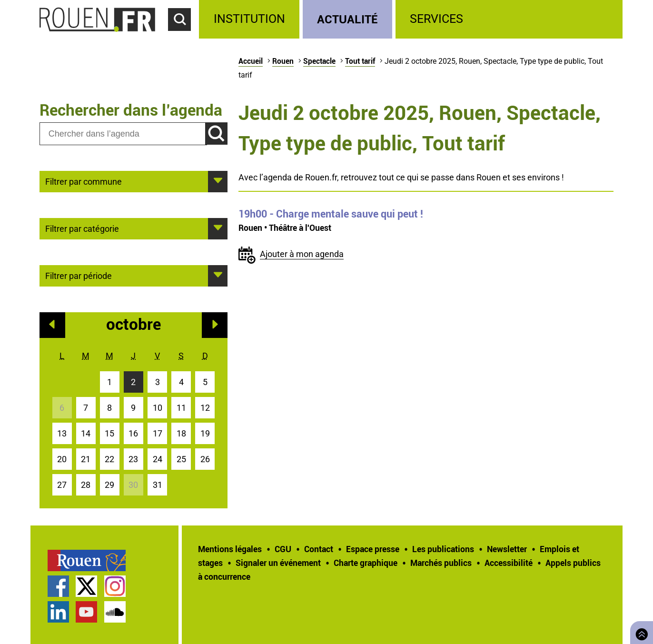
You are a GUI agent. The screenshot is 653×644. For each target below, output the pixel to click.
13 (62, 433)
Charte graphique (366, 563)
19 (205, 433)
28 (86, 485)
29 (109, 485)
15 (109, 433)
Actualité (347, 19)
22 (109, 459)
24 (158, 459)
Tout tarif (360, 61)
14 (86, 433)
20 (62, 459)
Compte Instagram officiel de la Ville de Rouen (115, 586)
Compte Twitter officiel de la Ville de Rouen (86, 586)
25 (181, 459)
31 (158, 485)
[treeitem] (251, 19)
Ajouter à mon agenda (302, 254)
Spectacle (319, 61)
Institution (249, 19)
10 (158, 408)
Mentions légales (230, 549)
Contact (319, 549)
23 (133, 459)
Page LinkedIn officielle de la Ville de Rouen (58, 612)
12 (205, 408)
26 (205, 459)
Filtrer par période (79, 275)
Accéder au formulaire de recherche (184, 36)
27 (62, 485)
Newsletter (507, 549)
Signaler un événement (278, 563)
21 (86, 459)
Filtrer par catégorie (82, 228)
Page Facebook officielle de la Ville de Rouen (58, 586)
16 (133, 433)
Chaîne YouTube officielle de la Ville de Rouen (86, 612)
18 (181, 433)
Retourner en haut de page (640, 631)
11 (181, 408)
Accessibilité (509, 563)
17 (158, 433)
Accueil (251, 61)
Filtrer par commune (84, 181)
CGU (283, 549)
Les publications (443, 549)
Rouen (283, 61)
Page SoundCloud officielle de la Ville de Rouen (115, 612)
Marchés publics (441, 563)
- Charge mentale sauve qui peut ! (331, 214)
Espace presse (373, 549)
